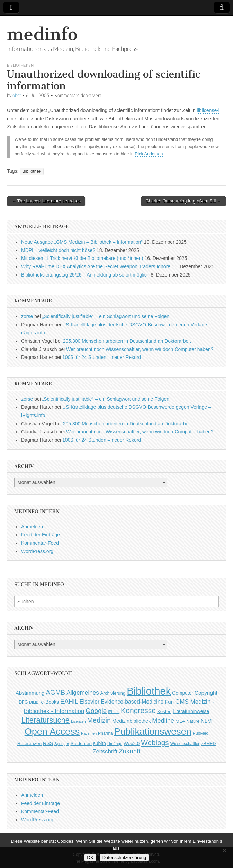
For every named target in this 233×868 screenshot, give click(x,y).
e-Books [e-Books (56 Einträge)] (50, 702)
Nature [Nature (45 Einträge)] (193, 721)
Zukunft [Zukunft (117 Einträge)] (129, 751)
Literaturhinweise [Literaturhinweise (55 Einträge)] (191, 711)
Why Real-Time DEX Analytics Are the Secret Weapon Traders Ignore (96, 266)
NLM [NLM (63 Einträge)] (206, 721)
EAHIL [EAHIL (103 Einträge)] (69, 702)
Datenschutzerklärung (124, 857)
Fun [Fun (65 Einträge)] (169, 702)
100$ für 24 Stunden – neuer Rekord (102, 357)
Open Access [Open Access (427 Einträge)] (52, 731)
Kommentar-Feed (40, 543)
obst (17, 95)
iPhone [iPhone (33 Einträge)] (114, 712)
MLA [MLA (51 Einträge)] (180, 721)
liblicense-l (208, 110)
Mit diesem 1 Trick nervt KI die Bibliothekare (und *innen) (82, 258)
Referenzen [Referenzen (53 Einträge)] (30, 744)
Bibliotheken (20, 65)
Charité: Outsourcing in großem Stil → (183, 201)
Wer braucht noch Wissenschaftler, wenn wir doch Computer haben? (140, 349)
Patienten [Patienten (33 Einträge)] (89, 733)
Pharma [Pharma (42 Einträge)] (105, 733)
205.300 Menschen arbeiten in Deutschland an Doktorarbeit (127, 341)
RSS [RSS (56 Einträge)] (48, 743)
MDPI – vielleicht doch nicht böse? (58, 250)
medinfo (42, 34)
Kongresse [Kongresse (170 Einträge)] (138, 710)
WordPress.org (37, 551)
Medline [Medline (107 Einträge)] (163, 721)
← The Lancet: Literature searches (46, 201)
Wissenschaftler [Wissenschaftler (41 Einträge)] (185, 744)
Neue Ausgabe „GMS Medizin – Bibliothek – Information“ (82, 242)
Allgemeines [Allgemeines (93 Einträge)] (83, 693)
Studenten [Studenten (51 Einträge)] (81, 744)
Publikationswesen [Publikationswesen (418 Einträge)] (153, 732)
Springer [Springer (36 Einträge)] (62, 744)
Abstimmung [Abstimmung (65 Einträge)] (30, 693)
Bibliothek (32, 171)
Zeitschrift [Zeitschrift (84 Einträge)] (105, 752)
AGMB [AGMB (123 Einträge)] (55, 692)
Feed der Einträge (41, 535)
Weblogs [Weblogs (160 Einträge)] (155, 743)
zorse (27, 316)
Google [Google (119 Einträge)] (96, 711)
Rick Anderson (149, 154)
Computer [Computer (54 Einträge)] (183, 693)
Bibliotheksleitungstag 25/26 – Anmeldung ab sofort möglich (85, 275)
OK (90, 857)
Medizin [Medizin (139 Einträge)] (99, 720)
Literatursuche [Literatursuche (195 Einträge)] (46, 720)
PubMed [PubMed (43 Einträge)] (201, 733)
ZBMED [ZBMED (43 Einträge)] (208, 744)
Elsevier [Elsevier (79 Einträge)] (90, 702)
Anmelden (32, 527)
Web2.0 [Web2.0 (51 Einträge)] (132, 744)
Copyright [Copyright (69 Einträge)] (206, 693)
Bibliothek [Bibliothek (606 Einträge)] (149, 691)
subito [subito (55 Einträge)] (100, 743)
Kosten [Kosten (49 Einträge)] (164, 711)
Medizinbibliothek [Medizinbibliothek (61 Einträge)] (131, 721)
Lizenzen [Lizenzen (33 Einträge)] (78, 721)
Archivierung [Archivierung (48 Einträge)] (113, 693)
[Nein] (224, 850)
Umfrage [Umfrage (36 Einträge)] (115, 744)
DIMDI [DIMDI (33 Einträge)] (34, 702)
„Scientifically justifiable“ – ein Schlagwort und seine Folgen (106, 316)
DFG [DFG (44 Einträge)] (23, 702)
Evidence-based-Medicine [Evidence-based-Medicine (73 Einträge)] (132, 702)
